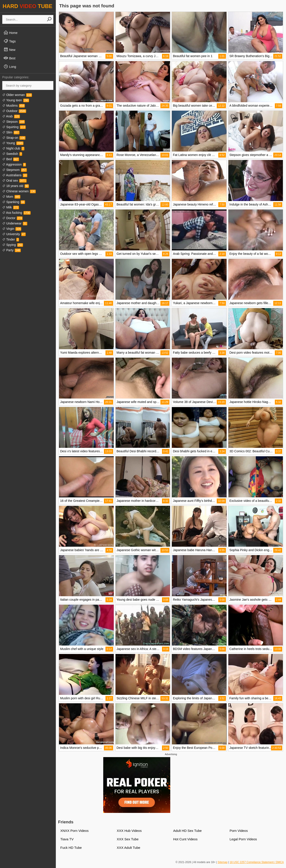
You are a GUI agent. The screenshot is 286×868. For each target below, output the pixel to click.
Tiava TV (67, 839)
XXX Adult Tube (129, 848)
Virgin (12, 229)
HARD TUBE (28, 6)
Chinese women (19, 191)
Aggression (14, 164)
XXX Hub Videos (129, 831)
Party (12, 250)
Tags (9, 41)
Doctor (12, 218)
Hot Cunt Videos (185, 839)
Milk (11, 207)
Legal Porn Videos (243, 839)
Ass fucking (16, 213)
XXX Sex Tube (128, 839)
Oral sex (14, 181)
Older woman (17, 95)
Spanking (14, 202)
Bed (11, 159)
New (9, 50)
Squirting (14, 127)
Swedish (12, 154)
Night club (13, 148)
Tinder (11, 239)
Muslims (14, 106)
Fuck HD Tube (71, 848)
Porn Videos (239, 831)
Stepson (14, 122)
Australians (15, 175)
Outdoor (14, 111)
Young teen (16, 100)
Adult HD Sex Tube (187, 831)
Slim (11, 132)
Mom (11, 197)
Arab (11, 116)
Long (10, 66)
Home (10, 33)
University (14, 234)
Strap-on (14, 138)
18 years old (16, 186)
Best (9, 58)
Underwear (15, 223)
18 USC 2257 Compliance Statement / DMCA (257, 862)
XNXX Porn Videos (74, 831)
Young (13, 143)
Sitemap (223, 862)
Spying (13, 245)
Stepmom (15, 170)
